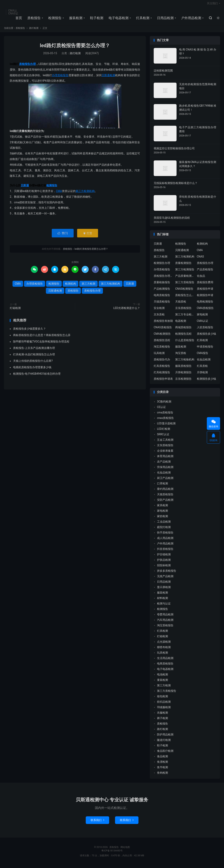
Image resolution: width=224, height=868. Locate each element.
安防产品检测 (165, 503)
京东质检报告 (183, 311)
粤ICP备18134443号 (112, 854)
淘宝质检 (181, 356)
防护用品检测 (165, 737)
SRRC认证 (163, 437)
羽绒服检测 (164, 710)
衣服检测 (162, 716)
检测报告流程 (183, 337)
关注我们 (212, 5)
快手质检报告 (165, 535)
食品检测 (162, 759)
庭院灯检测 (164, 530)
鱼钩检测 (162, 776)
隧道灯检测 (164, 743)
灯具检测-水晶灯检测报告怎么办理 (34, 357)
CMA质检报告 (205, 311)
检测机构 (71, 287)
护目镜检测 (164, 557)
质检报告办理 (27, 67)
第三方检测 (88, 287)
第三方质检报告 (185, 285)
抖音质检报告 (165, 552)
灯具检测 (142, 20)
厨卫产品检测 (165, 481)
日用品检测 (165, 20)
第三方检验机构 (185, 362)
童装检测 (162, 683)
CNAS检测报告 (184, 292)
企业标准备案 (165, 454)
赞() (63, 236)
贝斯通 (25, 188)
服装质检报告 (183, 369)
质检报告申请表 (163, 382)
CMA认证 (203, 324)
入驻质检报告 (205, 330)
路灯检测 (34, 31)
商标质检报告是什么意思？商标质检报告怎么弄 (42, 338)
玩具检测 (159, 356)
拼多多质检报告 (167, 574)
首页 (18, 20)
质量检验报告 (162, 285)
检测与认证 (164, 606)
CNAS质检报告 (163, 330)
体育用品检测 (165, 459)
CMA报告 (203, 356)
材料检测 (162, 601)
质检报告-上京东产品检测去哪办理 (34, 351)
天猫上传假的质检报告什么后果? (33, 364)
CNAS (200, 259)
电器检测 (181, 324)
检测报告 (54, 20)
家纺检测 (162, 519)
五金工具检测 (165, 443)
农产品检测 (164, 465)
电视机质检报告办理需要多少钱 (32, 370)
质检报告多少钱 (206, 337)
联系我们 (97, 823)
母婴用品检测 (165, 617)
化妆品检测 (204, 362)
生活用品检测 (165, 661)
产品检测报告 (162, 292)
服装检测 (75, 20)
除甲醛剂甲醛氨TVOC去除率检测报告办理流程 (41, 344)
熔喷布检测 (164, 650)
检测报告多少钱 (206, 382)
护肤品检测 (164, 563)
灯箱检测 (15, 311)
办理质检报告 (60, 78)
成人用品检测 (165, 541)
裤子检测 (162, 721)
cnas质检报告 (165, 421)
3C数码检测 (164, 404)
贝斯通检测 (108, 78)
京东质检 (159, 317)
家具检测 (162, 508)
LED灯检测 (164, 432)
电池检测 (162, 677)
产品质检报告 (205, 272)
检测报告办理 (162, 266)
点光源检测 (164, 645)
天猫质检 (181, 304)
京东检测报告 (183, 382)
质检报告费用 (205, 285)
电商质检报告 (162, 298)
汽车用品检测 (165, 623)
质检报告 (33, 20)
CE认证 (161, 410)
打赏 (88, 236)
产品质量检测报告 (185, 279)
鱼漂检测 (162, 765)
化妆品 (201, 279)
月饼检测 (202, 375)
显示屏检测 (164, 590)
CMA (59, 194)
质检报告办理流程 (163, 279)
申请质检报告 (205, 350)
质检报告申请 (205, 292)
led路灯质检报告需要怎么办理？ (75, 49)
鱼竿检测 (162, 770)
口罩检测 (162, 486)
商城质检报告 (183, 330)
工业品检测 (164, 525)
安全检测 (159, 311)
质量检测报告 (183, 266)
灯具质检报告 (162, 369)
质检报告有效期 (163, 324)
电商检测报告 (205, 304)
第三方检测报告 (185, 272)
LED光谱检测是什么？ (127, 311)
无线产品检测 (165, 579)
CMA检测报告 (162, 337)
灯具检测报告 (162, 375)
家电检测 (202, 317)
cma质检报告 (165, 415)
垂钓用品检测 (165, 492)
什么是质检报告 (185, 343)
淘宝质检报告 (162, 350)
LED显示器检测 (166, 426)
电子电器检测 (118, 20)
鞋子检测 (96, 20)
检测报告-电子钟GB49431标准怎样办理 (37, 377)
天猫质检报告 (162, 304)
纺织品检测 (164, 705)
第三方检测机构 (85, 194)
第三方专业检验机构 (185, 317)
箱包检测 (162, 699)
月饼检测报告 (183, 375)
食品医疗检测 (165, 754)
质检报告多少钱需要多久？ (29, 332)
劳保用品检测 (165, 470)
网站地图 (125, 850)
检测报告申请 (205, 298)
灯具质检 (202, 369)
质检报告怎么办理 (185, 298)
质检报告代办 (162, 362)
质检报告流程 (162, 343)
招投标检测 (164, 568)
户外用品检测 (191, 20)
